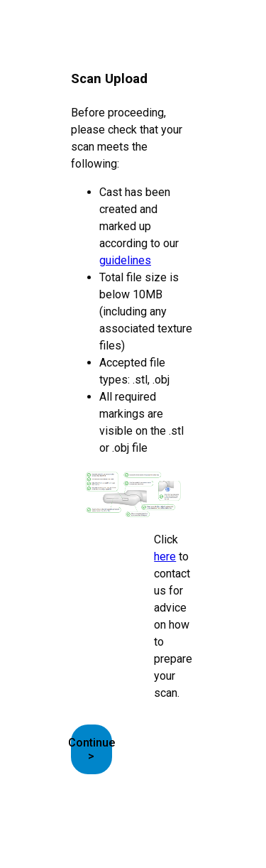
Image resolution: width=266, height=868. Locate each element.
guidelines (125, 260)
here (165, 557)
